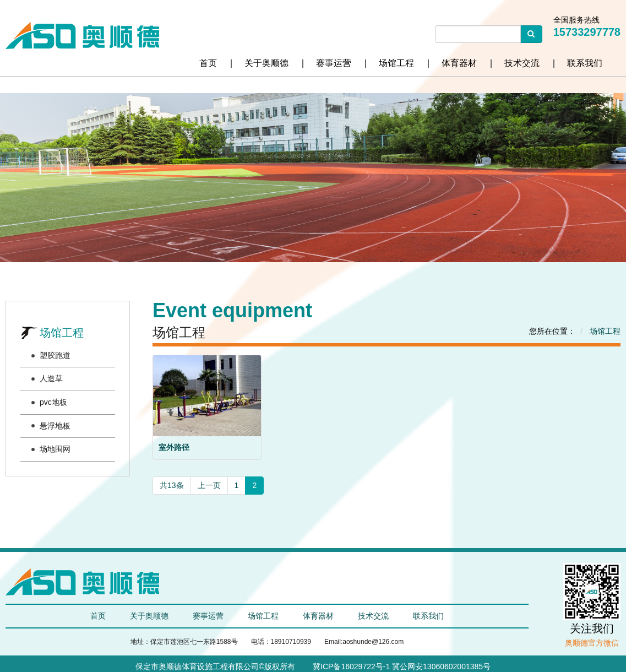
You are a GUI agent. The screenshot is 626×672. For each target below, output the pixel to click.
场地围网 (55, 449)
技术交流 (522, 63)
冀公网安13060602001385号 (441, 666)
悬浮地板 (55, 426)
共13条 (172, 485)
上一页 (209, 485)
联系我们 (585, 63)
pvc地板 (53, 402)
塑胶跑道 (55, 355)
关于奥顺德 (266, 63)
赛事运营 (334, 63)
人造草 (51, 378)
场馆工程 (396, 63)
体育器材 (459, 63)
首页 (208, 63)
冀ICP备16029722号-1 (350, 666)
